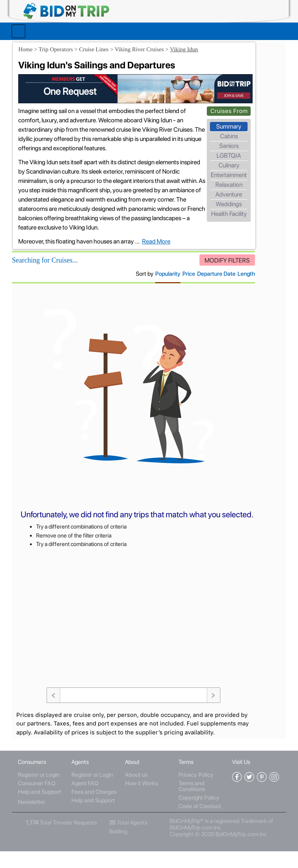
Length (207, 294)
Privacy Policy (195, 792)
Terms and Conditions (191, 803)
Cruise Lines (101, 45)
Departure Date (177, 294)
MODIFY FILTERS (188, 280)
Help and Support (43, 809)
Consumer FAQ (40, 800)
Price (150, 294)
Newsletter (35, 819)
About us (137, 792)
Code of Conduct (199, 823)
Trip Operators (63, 45)
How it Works (142, 800)
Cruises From (190, 101)
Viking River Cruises (147, 45)
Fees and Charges (96, 809)
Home (33, 45)
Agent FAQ (87, 800)
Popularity (129, 294)
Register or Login (42, 792)
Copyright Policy (198, 815)
